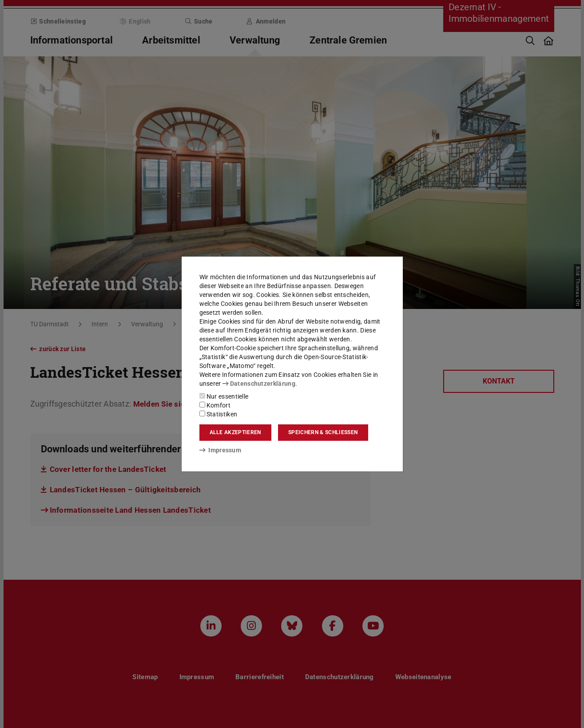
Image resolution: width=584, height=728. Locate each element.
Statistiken (219, 414)
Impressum (220, 450)
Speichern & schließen (323, 432)
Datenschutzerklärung (259, 384)
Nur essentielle (224, 396)
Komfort (215, 405)
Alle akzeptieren (235, 432)
